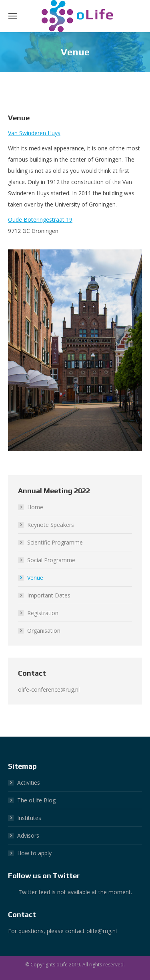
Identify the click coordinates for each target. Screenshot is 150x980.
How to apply (34, 853)
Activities (29, 783)
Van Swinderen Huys (34, 133)
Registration (43, 613)
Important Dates (49, 595)
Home (35, 507)
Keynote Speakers (51, 525)
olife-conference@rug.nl (49, 689)
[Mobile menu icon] (13, 16)
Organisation (44, 631)
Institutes (29, 818)
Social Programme (51, 560)
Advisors (28, 835)
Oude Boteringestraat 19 (40, 220)
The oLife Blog (36, 800)
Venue (35, 578)
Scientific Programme (55, 542)
